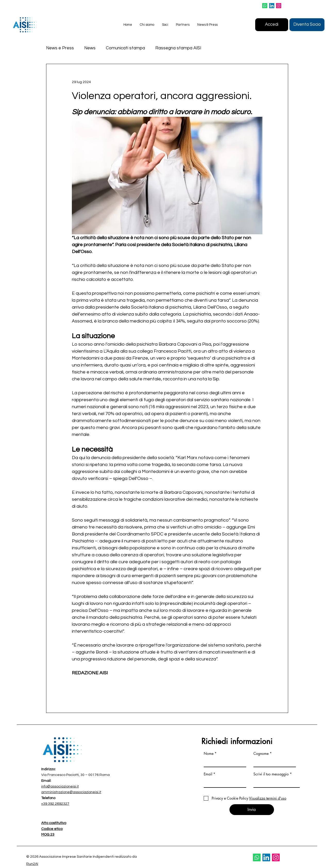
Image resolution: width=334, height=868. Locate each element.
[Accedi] (272, 25)
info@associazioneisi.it (60, 786)
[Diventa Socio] (307, 25)
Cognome (261, 754)
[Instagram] (279, 6)
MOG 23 (48, 835)
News (90, 48)
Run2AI (32, 864)
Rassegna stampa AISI (178, 48)
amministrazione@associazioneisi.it (71, 792)
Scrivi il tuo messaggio (271, 774)
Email (208, 774)
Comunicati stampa (125, 48)
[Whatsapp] (265, 6)
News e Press (60, 48)
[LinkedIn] (272, 6)
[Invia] (252, 810)
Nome (209, 754)
